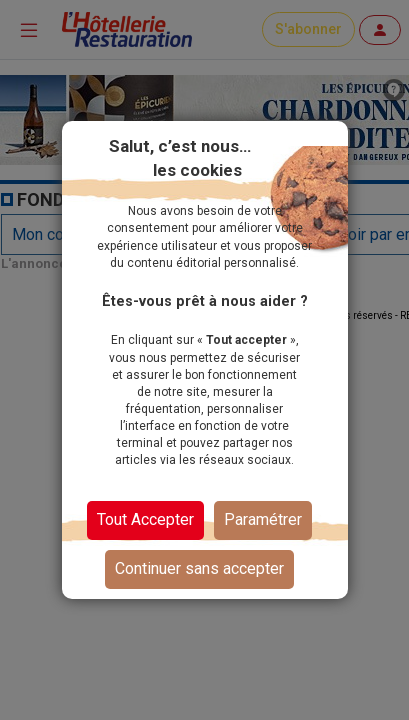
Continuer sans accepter (199, 568)
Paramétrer (263, 519)
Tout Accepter (145, 519)
